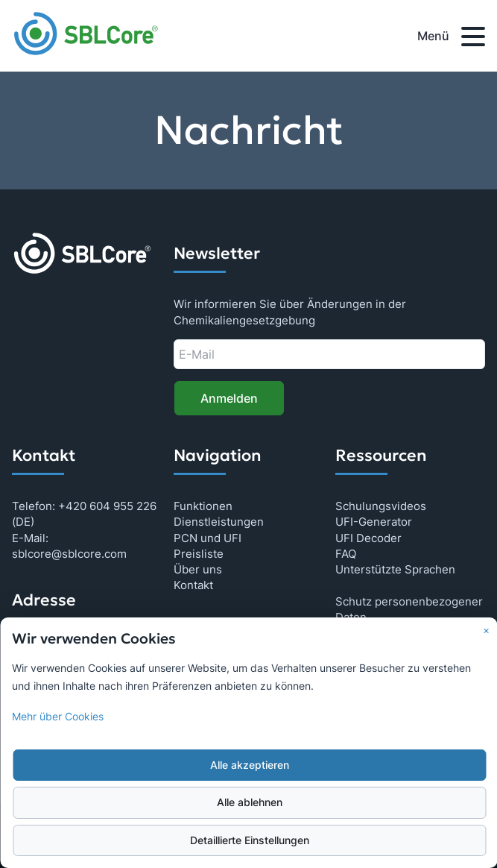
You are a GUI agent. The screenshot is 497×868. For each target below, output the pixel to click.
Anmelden (229, 398)
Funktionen (203, 506)
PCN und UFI (208, 538)
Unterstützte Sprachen (395, 569)
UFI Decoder (368, 538)
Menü (451, 39)
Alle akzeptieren (250, 765)
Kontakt (193, 585)
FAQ (346, 554)
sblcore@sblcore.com (69, 554)
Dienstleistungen (219, 522)
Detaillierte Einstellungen (250, 840)
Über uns (198, 569)
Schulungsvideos (381, 506)
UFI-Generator (374, 522)
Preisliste (199, 554)
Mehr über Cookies (58, 717)
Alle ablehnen (250, 802)
